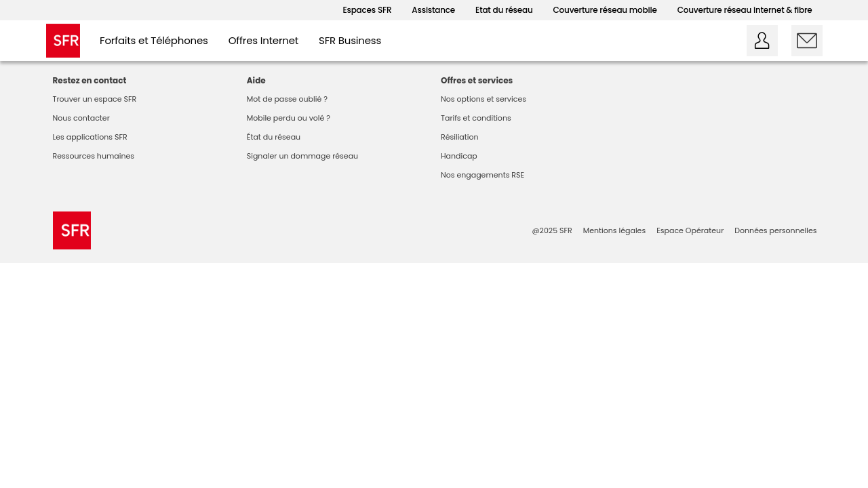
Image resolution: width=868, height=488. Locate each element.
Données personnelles (775, 230)
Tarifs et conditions (476, 118)
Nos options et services (484, 99)
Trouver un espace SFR (95, 99)
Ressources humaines (94, 156)
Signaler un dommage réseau (302, 156)
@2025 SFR (552, 230)
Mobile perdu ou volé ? (289, 118)
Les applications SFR (90, 137)
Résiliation (460, 137)
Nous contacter (81, 118)
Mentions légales (614, 230)
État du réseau (274, 137)
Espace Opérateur (690, 230)
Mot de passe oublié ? (287, 99)
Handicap (459, 156)
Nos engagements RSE (482, 175)
